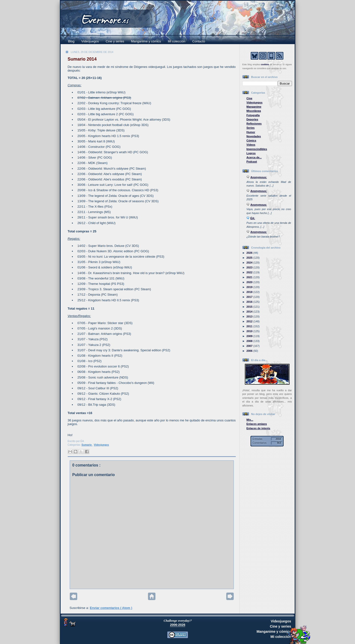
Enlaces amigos (257, 424)
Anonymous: (259, 177)
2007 (250, 346)
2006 (250, 351)
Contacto (199, 41)
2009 (250, 336)
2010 (250, 331)
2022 (250, 272)
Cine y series (115, 41)
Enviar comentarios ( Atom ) (111, 608)
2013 (250, 316)
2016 (250, 302)
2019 (250, 287)
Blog (71, 41)
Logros (251, 153)
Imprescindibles (257, 149)
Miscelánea (254, 111)
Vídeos (251, 145)
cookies (265, 64)
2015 (250, 307)
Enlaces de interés (258, 428)
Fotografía (253, 115)
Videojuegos (90, 41)
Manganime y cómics (146, 41)
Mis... (250, 420)
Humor (251, 132)
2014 (250, 312)
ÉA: (253, 218)
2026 (250, 253)
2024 (250, 263)
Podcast (252, 162)
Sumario (87, 445)
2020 (250, 282)
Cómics (251, 140)
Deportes (252, 119)
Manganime (254, 107)
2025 (250, 258)
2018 (250, 292)
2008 (250, 341)
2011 (250, 326)
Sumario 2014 (82, 59)
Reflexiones (254, 124)
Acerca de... (254, 157)
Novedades (254, 136)
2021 (250, 277)
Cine (250, 98)
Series (251, 128)
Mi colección (177, 41)
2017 (250, 297)
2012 (250, 321)
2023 (250, 267)
